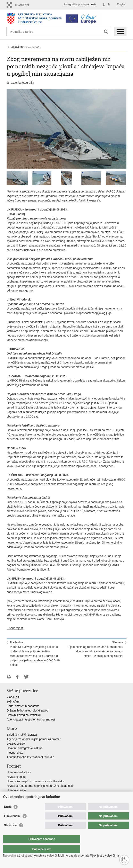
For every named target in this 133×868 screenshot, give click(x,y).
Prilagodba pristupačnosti (80, 4)
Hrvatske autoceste (19, 772)
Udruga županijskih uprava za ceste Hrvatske (35, 781)
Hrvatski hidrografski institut (24, 748)
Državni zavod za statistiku (24, 715)
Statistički (11, 833)
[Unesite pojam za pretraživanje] (25, 32)
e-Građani (13, 701)
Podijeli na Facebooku (18, 677)
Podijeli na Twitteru (26, 677)
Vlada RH (13, 697)
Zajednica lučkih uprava (22, 735)
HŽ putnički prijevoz (19, 799)
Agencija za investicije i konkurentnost (31, 719)
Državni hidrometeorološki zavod (27, 710)
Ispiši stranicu (9, 677)
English (122, 4)
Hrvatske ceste (16, 777)
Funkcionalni (12, 824)
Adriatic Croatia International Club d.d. (31, 757)
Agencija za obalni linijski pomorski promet (34, 739)
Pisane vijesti (15, 628)
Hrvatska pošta (16, 790)
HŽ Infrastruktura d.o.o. (21, 795)
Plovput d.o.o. (15, 753)
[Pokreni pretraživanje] (106, 32)
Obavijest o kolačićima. (104, 856)
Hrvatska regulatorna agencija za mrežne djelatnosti (40, 786)
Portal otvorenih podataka (23, 706)
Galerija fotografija (22, 83)
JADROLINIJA (16, 744)
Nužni (8, 815)
